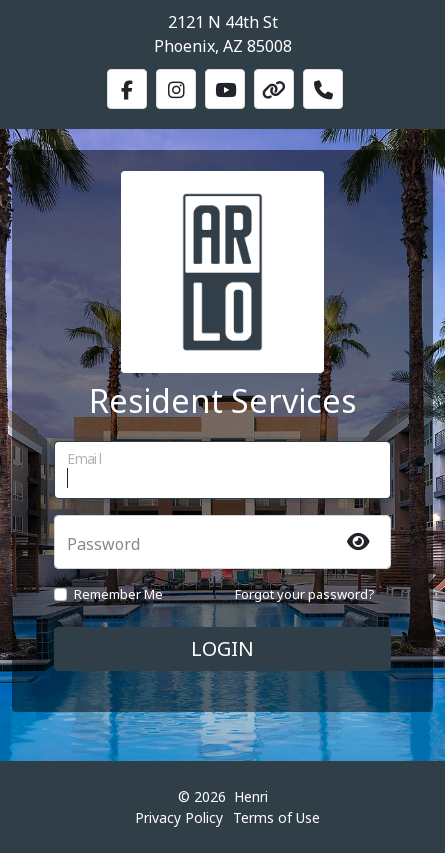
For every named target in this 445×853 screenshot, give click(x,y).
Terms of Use (276, 817)
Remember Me (118, 594)
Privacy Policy (179, 817)
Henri (251, 796)
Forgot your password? (305, 594)
